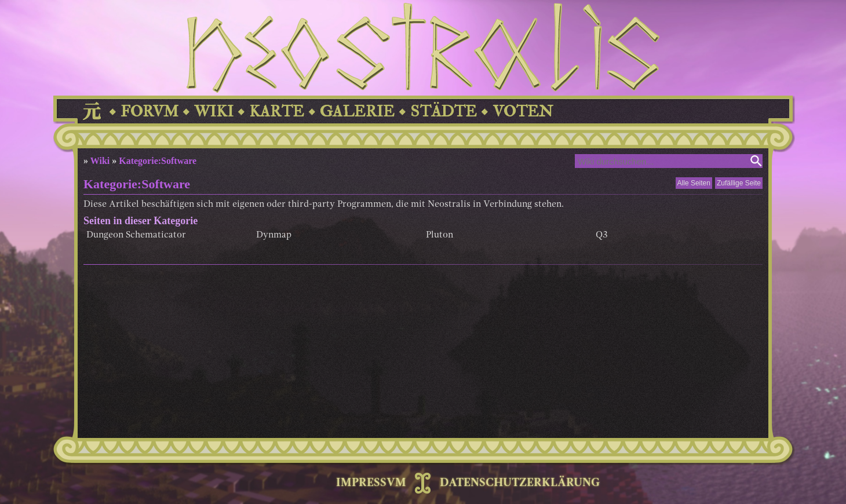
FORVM (149, 112)
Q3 (602, 235)
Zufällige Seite (739, 183)
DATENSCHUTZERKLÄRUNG (520, 483)
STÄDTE (444, 112)
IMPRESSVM (371, 483)
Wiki (100, 161)
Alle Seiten (694, 183)
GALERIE (357, 112)
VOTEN (523, 112)
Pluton (440, 235)
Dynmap (274, 235)
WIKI (214, 112)
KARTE (277, 112)
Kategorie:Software (158, 161)
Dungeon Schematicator (136, 235)
